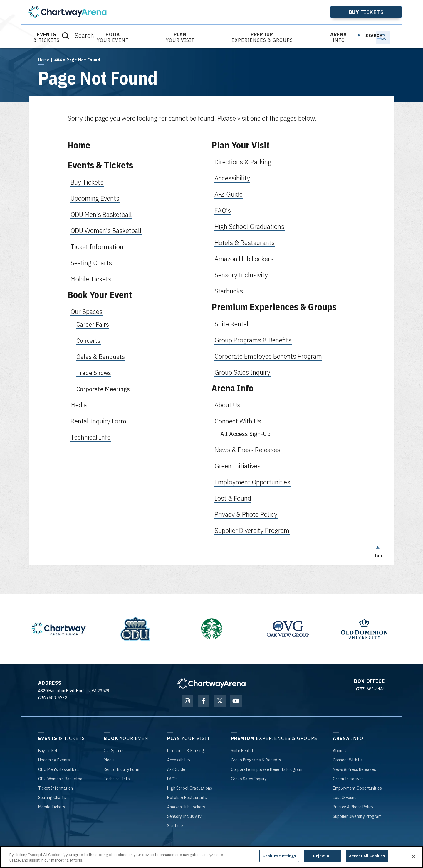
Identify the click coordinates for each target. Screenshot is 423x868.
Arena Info (233, 388)
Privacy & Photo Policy (246, 514)
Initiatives (348, 779)
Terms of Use (207, 849)
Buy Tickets (87, 182)
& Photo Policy (353, 807)
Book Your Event (100, 295)
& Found (345, 798)
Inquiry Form (121, 769)
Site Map (289, 849)
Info (339, 37)
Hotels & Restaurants (245, 243)
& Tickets (47, 37)
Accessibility (232, 178)
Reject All (322, 860)
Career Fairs (93, 324)
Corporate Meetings (103, 389)
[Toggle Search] (383, 37)
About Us (227, 405)
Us (341, 751)
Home (44, 60)
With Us (348, 760)
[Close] (414, 861)
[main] (211, 306)
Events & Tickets (100, 165)
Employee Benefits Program (267, 769)
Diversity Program (357, 816)
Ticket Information (97, 247)
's (172, 779)
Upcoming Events (95, 198)
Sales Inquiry (249, 779)
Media (79, 405)
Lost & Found (233, 498)
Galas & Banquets (101, 357)
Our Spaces (87, 311)
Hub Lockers (186, 807)
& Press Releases (354, 769)
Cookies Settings (279, 860)
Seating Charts (91, 263)
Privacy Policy (236, 849)
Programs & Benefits (256, 760)
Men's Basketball (59, 769)
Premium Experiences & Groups (274, 307)
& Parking (186, 751)
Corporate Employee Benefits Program (268, 356)
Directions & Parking (243, 162)
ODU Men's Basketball (101, 214)
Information (56, 788)
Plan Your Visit (241, 145)
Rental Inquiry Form (98, 421)
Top (378, 550)
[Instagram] (187, 701)
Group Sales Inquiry (242, 372)
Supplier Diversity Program (252, 530)
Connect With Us (238, 421)
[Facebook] (204, 701)
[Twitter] (220, 701)
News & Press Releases (247, 450)
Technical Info (91, 437)
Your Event (113, 37)
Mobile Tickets (91, 279)
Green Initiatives (237, 466)
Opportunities (357, 788)
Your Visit (180, 37)
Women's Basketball (62, 779)
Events (54, 760)
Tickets (357, 12)
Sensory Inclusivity (241, 275)
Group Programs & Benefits (253, 340)
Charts (52, 798)
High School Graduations (249, 226)
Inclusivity (184, 816)
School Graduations (190, 788)
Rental (242, 751)
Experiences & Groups (262, 37)
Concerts (88, 341)
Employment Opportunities (252, 482)
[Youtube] (236, 701)
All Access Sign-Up (245, 434)
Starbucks (229, 291)
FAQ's (223, 210)
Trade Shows (94, 373)
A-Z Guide (229, 194)
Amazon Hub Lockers (244, 259)
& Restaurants (187, 798)
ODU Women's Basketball (106, 230)
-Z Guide (176, 769)
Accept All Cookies (367, 860)
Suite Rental (231, 324)
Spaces (114, 751)
